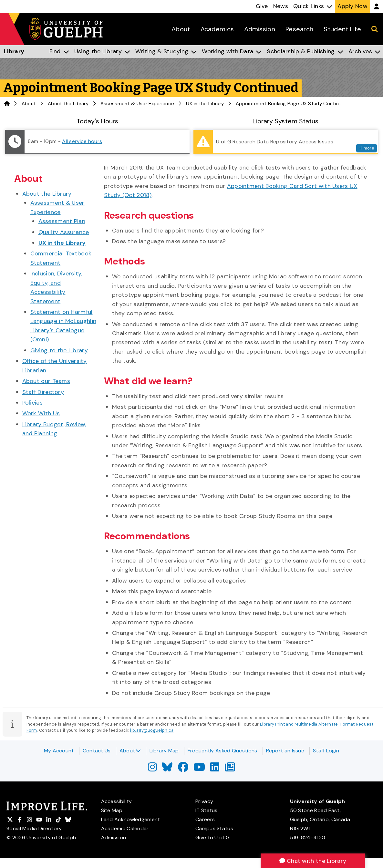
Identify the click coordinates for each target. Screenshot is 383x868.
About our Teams (46, 381)
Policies (32, 403)
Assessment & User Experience (137, 104)
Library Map (164, 751)
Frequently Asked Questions (223, 751)
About (130, 751)
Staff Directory (43, 392)
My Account (59, 751)
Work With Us (41, 413)
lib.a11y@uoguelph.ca (152, 730)
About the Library (68, 104)
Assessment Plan (62, 221)
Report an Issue (285, 751)
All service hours (82, 141)
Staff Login (326, 751)
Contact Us (97, 751)
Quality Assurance (64, 232)
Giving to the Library (59, 350)
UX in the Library (205, 104)
